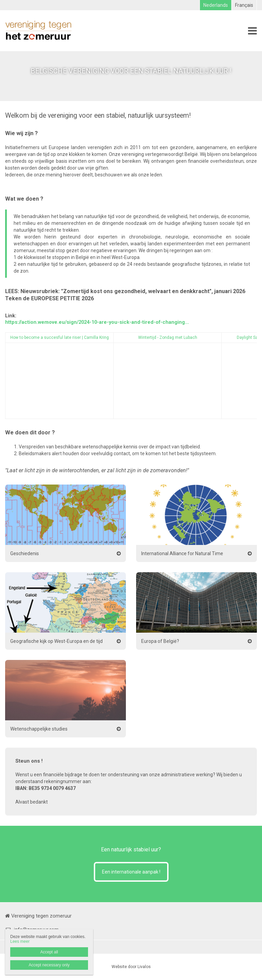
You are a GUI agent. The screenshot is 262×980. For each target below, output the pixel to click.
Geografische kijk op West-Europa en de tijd (56, 641)
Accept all (49, 952)
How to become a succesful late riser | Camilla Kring (60, 337)
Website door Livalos (131, 967)
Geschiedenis (25, 553)
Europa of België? (160, 641)
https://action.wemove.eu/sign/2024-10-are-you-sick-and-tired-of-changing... (97, 322)
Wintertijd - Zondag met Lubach (168, 337)
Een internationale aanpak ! (131, 872)
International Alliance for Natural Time (182, 553)
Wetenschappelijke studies (39, 729)
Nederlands (216, 5)
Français (244, 5)
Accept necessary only (49, 965)
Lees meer (20, 941)
